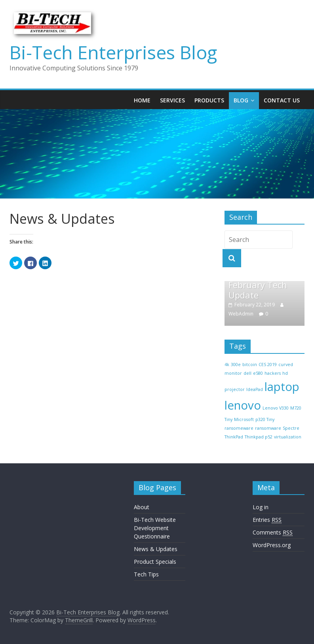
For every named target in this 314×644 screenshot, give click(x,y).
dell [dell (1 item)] (247, 373)
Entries (267, 520)
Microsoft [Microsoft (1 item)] (244, 419)
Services (172, 100)
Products (209, 100)
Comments (273, 533)
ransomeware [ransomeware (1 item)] (239, 428)
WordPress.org (272, 545)
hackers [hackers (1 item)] (273, 373)
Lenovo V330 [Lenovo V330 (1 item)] (276, 408)
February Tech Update (258, 290)
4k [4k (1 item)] (227, 364)
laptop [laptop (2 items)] (282, 387)
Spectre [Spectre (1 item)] (291, 428)
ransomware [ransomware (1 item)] (268, 428)
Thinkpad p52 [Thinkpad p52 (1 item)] (259, 437)
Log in (261, 507)
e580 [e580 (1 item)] (258, 373)
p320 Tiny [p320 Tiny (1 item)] (265, 419)
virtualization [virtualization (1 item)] (288, 437)
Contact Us (282, 100)
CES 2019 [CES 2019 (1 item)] (268, 364)
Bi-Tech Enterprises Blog (113, 52)
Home (142, 100)
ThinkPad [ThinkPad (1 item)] (234, 437)
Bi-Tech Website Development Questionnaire (155, 528)
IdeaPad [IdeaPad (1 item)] (255, 389)
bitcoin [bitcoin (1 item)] (250, 364)
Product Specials (155, 562)
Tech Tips (146, 574)
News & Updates (156, 549)
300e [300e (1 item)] (236, 364)
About (142, 507)
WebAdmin (241, 314)
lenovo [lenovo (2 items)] (243, 405)
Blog (241, 100)
